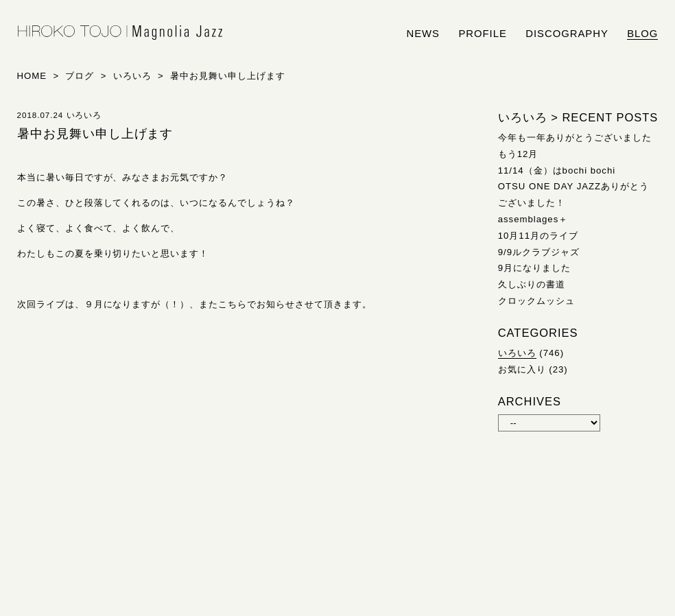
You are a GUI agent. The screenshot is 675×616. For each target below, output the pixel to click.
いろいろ (517, 353)
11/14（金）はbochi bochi (557, 170)
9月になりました (534, 268)
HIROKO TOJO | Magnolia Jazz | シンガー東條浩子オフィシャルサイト (120, 33)
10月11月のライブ (538, 236)
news (424, 34)
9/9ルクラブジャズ (539, 252)
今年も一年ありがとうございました (575, 138)
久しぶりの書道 (532, 284)
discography (567, 34)
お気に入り (522, 369)
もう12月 (518, 154)
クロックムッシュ (536, 301)
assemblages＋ (533, 219)
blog (642, 34)
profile (482, 34)
